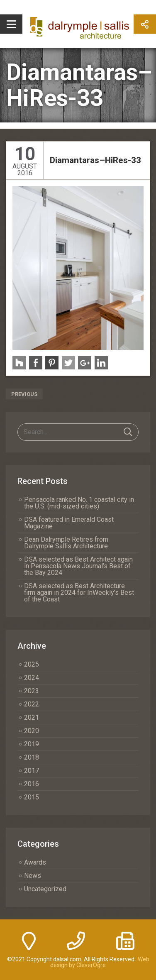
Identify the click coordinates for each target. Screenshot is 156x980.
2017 (32, 771)
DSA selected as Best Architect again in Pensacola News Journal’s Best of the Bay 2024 (78, 566)
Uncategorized (45, 889)
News (33, 876)
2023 (32, 691)
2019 (32, 744)
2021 (32, 717)
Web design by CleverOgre (100, 962)
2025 (32, 664)
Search (128, 432)
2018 (32, 757)
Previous (24, 394)
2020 (32, 731)
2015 (32, 797)
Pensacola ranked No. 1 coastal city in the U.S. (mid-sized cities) (79, 503)
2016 (32, 784)
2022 (32, 704)
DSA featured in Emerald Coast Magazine (69, 523)
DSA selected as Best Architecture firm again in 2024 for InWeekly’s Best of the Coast (79, 593)
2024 (32, 678)
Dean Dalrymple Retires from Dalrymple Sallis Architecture (66, 543)
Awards (35, 862)
